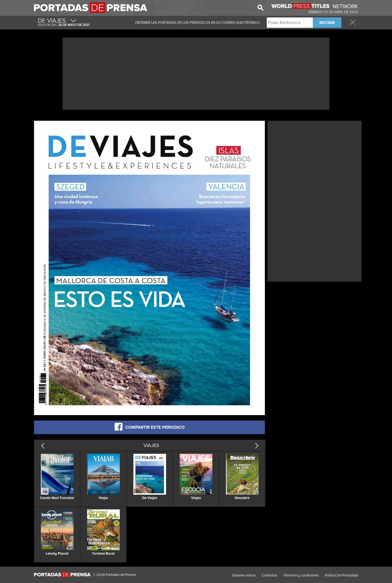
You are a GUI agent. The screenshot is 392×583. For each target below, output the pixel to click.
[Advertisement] (196, 73)
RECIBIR (327, 23)
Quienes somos (244, 575)
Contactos (269, 575)
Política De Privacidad (341, 575)
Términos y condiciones (301, 575)
